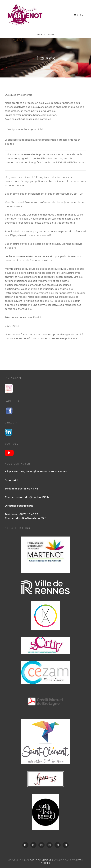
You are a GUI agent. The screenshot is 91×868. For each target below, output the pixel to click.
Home (40, 34)
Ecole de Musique (41, 860)
